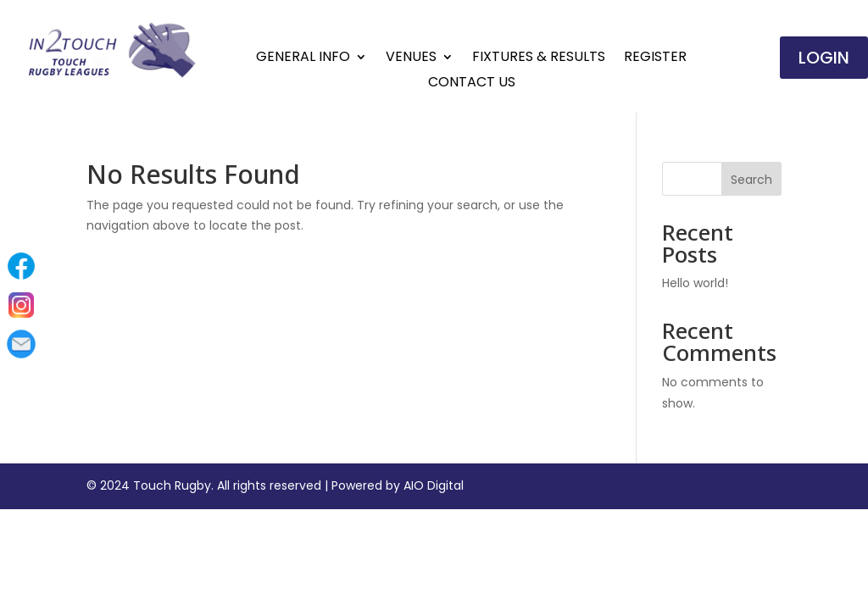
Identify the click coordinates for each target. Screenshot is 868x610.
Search (751, 180)
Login (824, 58)
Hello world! (695, 283)
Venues (411, 58)
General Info (303, 58)
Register (655, 58)
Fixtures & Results (539, 58)
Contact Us (472, 84)
